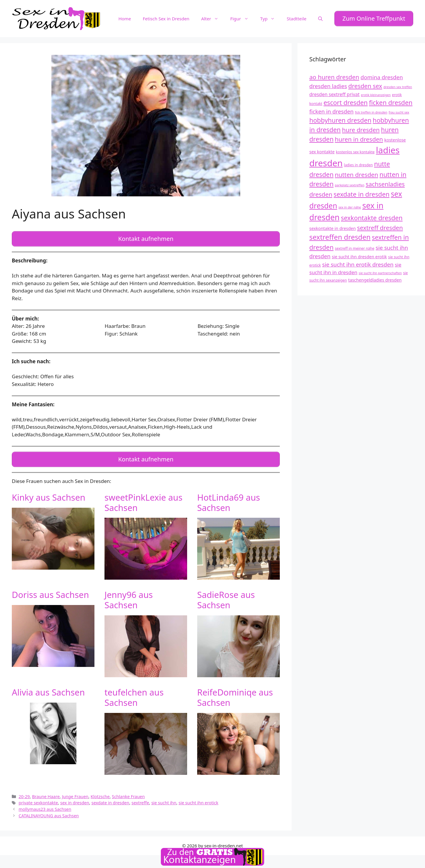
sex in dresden (75, 796)
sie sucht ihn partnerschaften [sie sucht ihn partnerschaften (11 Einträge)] (380, 271)
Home (125, 17)
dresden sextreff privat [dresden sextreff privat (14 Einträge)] (334, 92)
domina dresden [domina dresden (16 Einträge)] (382, 75)
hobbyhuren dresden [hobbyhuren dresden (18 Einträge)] (340, 118)
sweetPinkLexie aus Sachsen (143, 495)
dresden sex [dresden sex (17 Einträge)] (365, 84)
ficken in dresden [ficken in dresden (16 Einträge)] (331, 109)
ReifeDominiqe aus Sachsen (235, 690)
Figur (242, 17)
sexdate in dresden (110, 796)
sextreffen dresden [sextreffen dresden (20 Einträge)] (340, 235)
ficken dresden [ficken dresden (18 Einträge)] (391, 100)
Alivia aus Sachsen (48, 685)
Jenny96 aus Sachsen (129, 593)
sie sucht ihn (164, 796)
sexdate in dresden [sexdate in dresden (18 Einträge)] (361, 192)
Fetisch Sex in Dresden (166, 17)
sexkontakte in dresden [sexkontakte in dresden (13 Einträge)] (332, 226)
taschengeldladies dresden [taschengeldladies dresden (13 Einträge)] (375, 278)
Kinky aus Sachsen (49, 490)
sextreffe (140, 796)
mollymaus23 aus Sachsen (45, 802)
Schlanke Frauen (128, 789)
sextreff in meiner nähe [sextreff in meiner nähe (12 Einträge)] (355, 246)
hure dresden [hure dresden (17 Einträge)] (361, 128)
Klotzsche (100, 789)
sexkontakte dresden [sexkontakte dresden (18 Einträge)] (372, 215)
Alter (213, 17)
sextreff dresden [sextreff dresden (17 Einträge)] (380, 225)
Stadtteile (296, 17)
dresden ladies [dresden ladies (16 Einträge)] (328, 84)
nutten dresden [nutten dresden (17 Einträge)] (357, 172)
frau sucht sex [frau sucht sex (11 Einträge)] (399, 110)
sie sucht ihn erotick (198, 796)
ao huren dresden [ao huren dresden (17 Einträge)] (334, 75)
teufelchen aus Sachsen (134, 690)
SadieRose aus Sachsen (226, 593)
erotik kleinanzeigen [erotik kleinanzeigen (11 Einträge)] (376, 93)
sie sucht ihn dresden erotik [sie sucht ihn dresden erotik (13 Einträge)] (359, 254)
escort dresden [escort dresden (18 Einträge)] (346, 100)
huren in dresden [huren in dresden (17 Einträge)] (359, 137)
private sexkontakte (38, 796)
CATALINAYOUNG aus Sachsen (49, 809)
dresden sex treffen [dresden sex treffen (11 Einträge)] (398, 85)
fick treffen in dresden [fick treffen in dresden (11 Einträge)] (371, 110)
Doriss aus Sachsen (50, 588)
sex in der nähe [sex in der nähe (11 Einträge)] (350, 205)
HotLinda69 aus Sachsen (229, 495)
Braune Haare (46, 789)
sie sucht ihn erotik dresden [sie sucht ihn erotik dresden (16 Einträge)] (358, 262)
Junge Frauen (75, 789)
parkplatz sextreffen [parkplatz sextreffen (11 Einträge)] (350, 183)
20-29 (24, 789)
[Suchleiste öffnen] (320, 17)
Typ (271, 17)
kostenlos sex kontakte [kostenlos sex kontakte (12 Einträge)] (355, 150)
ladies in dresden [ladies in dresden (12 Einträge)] (358, 163)
